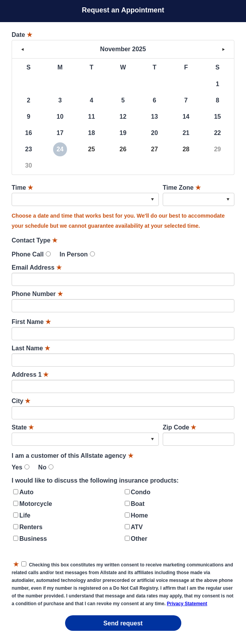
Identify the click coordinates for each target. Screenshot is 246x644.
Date (22, 35)
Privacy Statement (187, 604)
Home (139, 515)
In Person (74, 254)
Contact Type (34, 240)
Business (33, 539)
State (23, 427)
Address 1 (30, 375)
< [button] (22, 49)
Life (25, 515)
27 (155, 149)
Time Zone (182, 188)
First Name (31, 322)
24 (60, 149)
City (21, 401)
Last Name (31, 348)
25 (91, 149)
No (42, 467)
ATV (137, 527)
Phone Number (37, 294)
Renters (31, 527)
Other (139, 539)
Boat (138, 504)
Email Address (37, 267)
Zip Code (179, 427)
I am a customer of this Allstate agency (72, 456)
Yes (17, 467)
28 (186, 149)
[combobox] (85, 199)
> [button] (224, 49)
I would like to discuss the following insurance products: (95, 480)
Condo (141, 492)
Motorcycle (36, 504)
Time (22, 188)
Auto (26, 492)
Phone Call (28, 254)
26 (123, 149)
